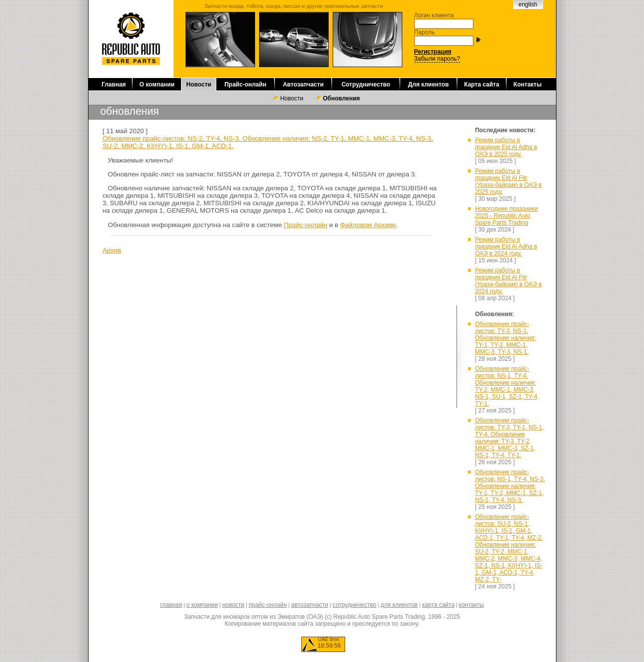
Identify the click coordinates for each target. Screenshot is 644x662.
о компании (202, 605)
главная (171, 605)
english (528, 4)
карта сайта (438, 605)
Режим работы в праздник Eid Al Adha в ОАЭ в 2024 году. (506, 247)
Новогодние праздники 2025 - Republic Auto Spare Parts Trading (506, 216)
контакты (471, 605)
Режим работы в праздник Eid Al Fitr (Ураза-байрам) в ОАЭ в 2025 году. (508, 181)
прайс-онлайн (268, 605)
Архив (112, 250)
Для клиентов (428, 84)
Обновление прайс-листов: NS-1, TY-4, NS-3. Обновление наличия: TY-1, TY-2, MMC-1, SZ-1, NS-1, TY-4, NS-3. (510, 486)
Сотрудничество (366, 84)
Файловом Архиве (368, 225)
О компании (157, 84)
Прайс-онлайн (245, 84)
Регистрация (433, 52)
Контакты (528, 84)
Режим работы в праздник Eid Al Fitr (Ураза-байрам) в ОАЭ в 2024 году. (508, 281)
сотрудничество (355, 605)
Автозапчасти (303, 84)
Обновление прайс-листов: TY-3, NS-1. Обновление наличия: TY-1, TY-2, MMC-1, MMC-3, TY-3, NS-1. (505, 338)
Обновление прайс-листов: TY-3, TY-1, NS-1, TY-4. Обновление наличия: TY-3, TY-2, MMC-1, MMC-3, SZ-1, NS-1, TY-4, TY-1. (509, 438)
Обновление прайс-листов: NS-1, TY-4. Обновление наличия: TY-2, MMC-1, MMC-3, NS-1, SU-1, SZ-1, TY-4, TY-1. (507, 386)
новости (233, 605)
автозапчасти (310, 605)
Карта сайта (482, 84)
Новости (199, 84)
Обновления (341, 98)
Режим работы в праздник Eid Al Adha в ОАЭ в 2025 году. (506, 147)
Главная (114, 84)
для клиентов (399, 605)
